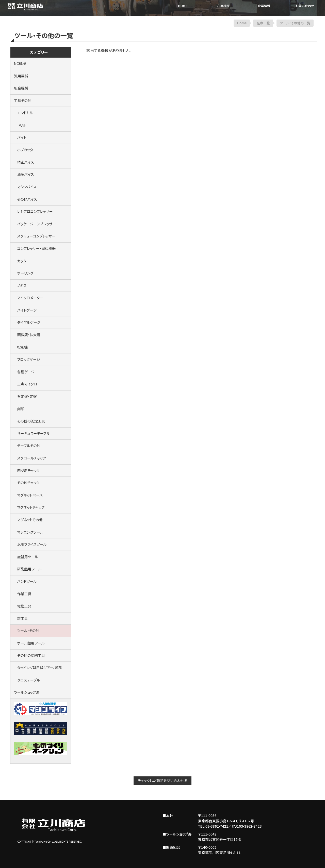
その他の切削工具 (29, 655)
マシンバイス (25, 187)
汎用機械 (21, 76)
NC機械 (20, 63)
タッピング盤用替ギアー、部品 (38, 668)
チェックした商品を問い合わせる (162, 780)
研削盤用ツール (28, 569)
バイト (20, 138)
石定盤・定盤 (25, 396)
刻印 (19, 409)
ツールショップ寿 (27, 692)
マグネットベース (28, 495)
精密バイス (24, 162)
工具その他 (23, 100)
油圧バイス (24, 174)
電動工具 (23, 606)
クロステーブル (27, 680)
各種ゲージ (24, 372)
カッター (22, 261)
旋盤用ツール (26, 557)
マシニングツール (29, 532)
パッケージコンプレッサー (35, 224)
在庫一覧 (263, 23)
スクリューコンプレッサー (35, 236)
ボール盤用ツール (29, 643)
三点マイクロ (26, 384)
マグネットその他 (28, 520)
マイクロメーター (29, 298)
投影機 (21, 347)
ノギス (20, 285)
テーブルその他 (27, 446)
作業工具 (23, 594)
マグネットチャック (29, 507)
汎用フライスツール (30, 544)
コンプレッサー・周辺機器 (35, 248)
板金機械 (21, 88)
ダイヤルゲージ (27, 322)
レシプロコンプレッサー (33, 211)
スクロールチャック (30, 458)
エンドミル (23, 113)
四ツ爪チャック (27, 470)
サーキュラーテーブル (32, 433)
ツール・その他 (27, 631)
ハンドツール (25, 581)
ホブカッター (25, 150)
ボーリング (24, 273)
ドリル (20, 125)
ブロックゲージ (27, 359)
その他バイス (25, 199)
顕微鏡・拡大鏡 (27, 335)
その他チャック (27, 483)
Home (242, 23)
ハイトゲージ (25, 310)
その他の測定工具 (29, 421)
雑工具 (21, 618)
